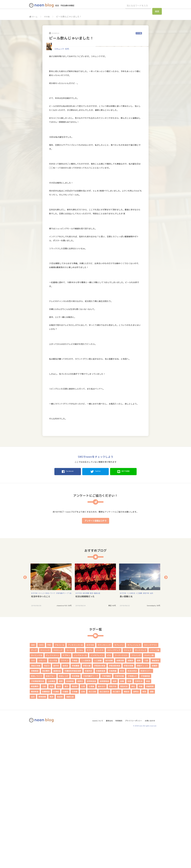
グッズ (34, 785)
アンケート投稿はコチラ (96, 656)
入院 (146, 795)
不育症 (75, 795)
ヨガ (33, 795)
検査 (148, 816)
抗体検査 (70, 816)
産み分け (102, 821)
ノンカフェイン (97, 790)
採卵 (115, 816)
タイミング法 (37, 790)
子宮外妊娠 (119, 811)
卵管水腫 (87, 801)
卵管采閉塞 (129, 801)
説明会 (136, 827)
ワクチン (64, 795)
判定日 (47, 801)
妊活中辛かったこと (41, 731)
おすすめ (34, 728)
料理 (129, 816)
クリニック (45, 785)
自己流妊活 (104, 827)
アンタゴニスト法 (75, 780)
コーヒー (70, 785)
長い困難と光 (126, 731)
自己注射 (92, 827)
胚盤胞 (65, 827)
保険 (139, 795)
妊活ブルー (51, 811)
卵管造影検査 (115, 801)
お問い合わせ (151, 855)
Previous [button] (25, 712)
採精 (122, 816)
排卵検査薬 (91, 816)
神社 (133, 821)
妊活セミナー (146, 806)
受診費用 (46, 806)
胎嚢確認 (46, 827)
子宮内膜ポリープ (62, 728)
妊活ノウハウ (50, 728)
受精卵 (155, 801)
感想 (91, 728)
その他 (48, 17)
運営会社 (107, 855)
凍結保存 (155, 795)
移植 (141, 821)
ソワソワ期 (155, 785)
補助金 (127, 827)
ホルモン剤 (149, 790)
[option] (51, 720)
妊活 (122, 806)
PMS (49, 780)
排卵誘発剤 (104, 816)
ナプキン (66, 790)
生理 (83, 821)
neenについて (95, 855)
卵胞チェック (142, 801)
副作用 (56, 801)
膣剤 (83, 827)
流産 (51, 821)
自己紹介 (116, 827)
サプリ (90, 785)
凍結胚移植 (36, 801)
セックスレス (141, 785)
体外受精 (86, 728)
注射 (44, 821)
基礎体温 (57, 806)
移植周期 (150, 821)
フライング (136, 790)
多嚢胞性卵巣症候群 (73, 806)
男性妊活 (124, 821)
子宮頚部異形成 (38, 816)
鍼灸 (152, 728)
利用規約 (118, 855)
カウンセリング (104, 780)
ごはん (80, 785)
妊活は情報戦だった (85, 731)
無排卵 (75, 821)
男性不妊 (146, 728)
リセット (42, 795)
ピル (109, 790)
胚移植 (75, 827)
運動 (152, 827)
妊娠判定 (89, 806)
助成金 (65, 801)
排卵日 (80, 816)
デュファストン (52, 790)
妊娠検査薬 (101, 806)
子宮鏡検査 (145, 811)
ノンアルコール (80, 790)
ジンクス (100, 785)
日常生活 (139, 816)
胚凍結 (56, 827)
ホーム (34, 17)
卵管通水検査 (100, 801)
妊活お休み (132, 806)
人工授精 (139, 728)
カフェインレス (134, 780)
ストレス (42, 728)
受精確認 (35, 806)
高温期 (60, 832)
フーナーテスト (121, 790)
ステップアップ (114, 785)
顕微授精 (42, 832)
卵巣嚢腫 (76, 801)
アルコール (60, 780)
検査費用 (35, 821)
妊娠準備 (113, 806)
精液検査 (35, 827)
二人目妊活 (131, 728)
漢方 (66, 821)
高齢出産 (97, 728)
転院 (144, 827)
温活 (59, 821)
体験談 (130, 795)
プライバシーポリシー (133, 855)
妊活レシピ (64, 811)
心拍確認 (51, 816)
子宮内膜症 (106, 811)
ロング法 (53, 795)
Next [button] (166, 712)
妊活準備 (76, 811)
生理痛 (91, 821)
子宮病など (132, 811)
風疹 (51, 832)
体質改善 (120, 795)
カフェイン (119, 780)
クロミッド (58, 785)
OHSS (41, 780)
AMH (33, 780)
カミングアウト (151, 780)
